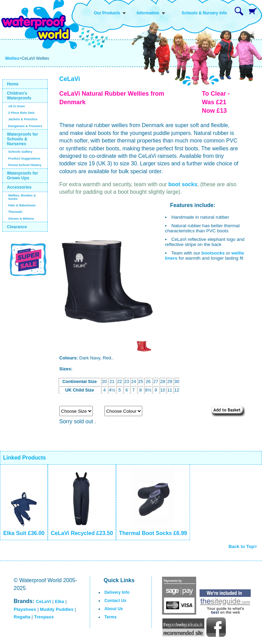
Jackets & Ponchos (23, 119)
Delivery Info (117, 592)
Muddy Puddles (57, 609)
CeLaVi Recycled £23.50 (82, 533)
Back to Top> (243, 546)
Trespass (44, 617)
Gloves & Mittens (21, 219)
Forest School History (25, 165)
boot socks (183, 184)
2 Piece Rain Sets (21, 113)
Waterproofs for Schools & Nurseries (22, 139)
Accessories (19, 187)
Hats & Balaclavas (22, 205)
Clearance (17, 227)
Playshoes (25, 609)
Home (13, 84)
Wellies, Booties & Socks (22, 197)
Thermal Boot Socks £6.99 (153, 533)
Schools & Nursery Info (204, 13)
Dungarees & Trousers (25, 126)
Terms (111, 617)
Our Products (107, 13)
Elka (60, 601)
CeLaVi (43, 601)
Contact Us (115, 601)
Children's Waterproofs (19, 96)
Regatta (22, 617)
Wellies (12, 58)
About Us (114, 609)
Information (148, 13)
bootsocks (213, 253)
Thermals (15, 212)
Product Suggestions (24, 159)
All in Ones (17, 106)
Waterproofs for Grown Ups (22, 176)
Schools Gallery (20, 152)
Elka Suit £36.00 (24, 533)
